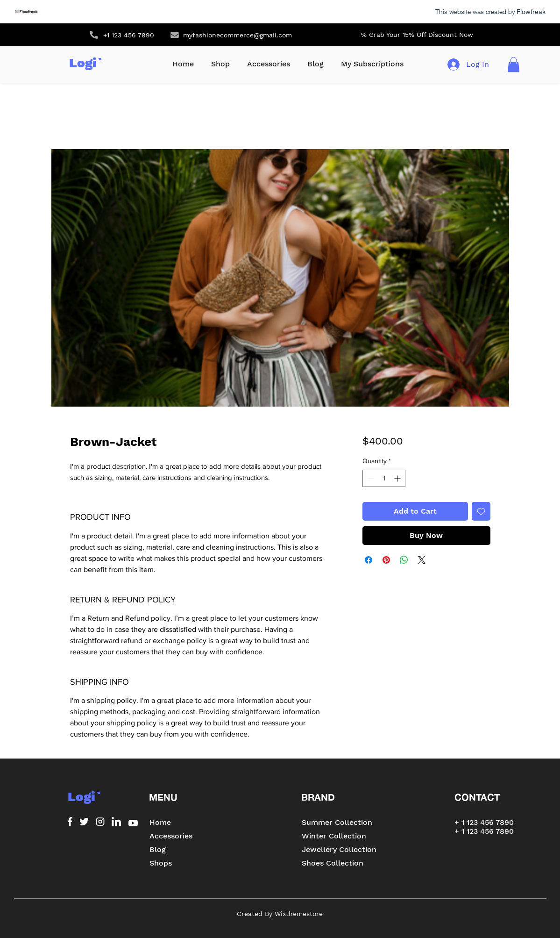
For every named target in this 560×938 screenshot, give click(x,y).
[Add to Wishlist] (481, 511)
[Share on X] (422, 560)
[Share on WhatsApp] (404, 560)
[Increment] (398, 478)
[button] (514, 64)
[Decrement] (370, 478)
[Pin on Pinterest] (386, 560)
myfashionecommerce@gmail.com (237, 35)
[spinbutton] (384, 478)
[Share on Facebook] (369, 560)
